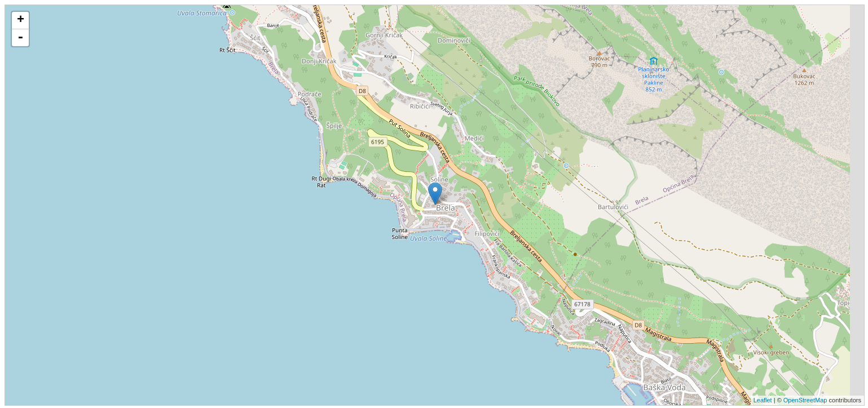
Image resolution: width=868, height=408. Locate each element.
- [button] (20, 38)
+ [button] (21, 20)
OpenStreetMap (805, 400)
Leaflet (763, 400)
